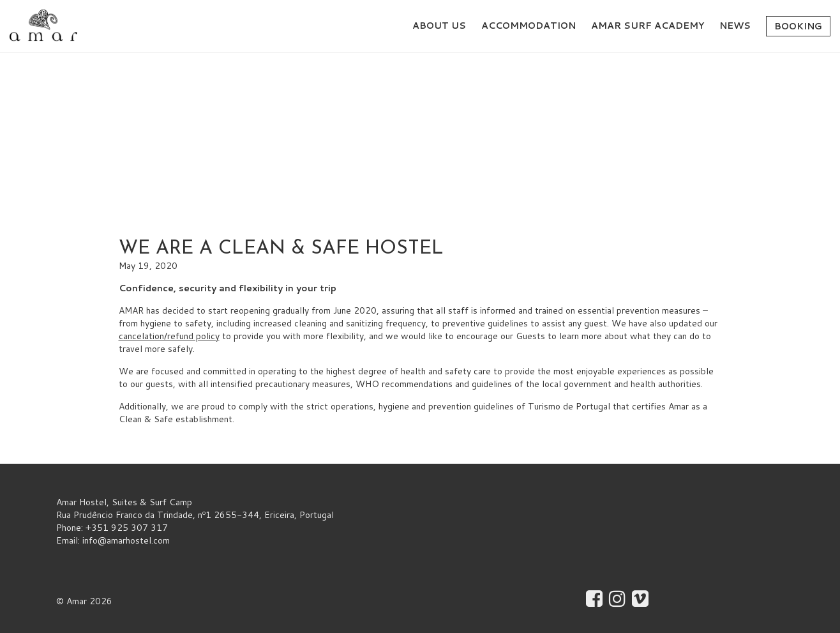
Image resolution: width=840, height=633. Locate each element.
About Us (439, 26)
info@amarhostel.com (126, 540)
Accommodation (529, 26)
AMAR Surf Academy (648, 26)
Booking (798, 26)
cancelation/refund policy (169, 336)
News (735, 26)
